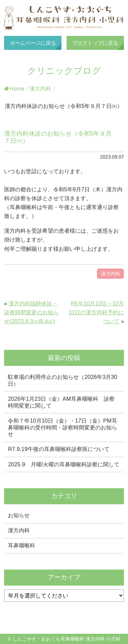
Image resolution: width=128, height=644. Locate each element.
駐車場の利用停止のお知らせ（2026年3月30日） (62, 380)
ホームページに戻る (33, 43)
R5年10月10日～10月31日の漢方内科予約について (96, 312)
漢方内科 (40, 89)
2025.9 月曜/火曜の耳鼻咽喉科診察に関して (64, 464)
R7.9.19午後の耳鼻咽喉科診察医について (59, 449)
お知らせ (19, 515)
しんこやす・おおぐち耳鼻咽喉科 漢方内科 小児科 (64, 18)
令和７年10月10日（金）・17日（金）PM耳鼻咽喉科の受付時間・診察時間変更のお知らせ (62, 427)
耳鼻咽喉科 (22, 545)
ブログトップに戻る (95, 43)
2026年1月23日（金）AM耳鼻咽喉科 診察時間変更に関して (61, 402)
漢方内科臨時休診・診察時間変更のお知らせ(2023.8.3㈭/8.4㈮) (31, 312)
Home (14, 89)
